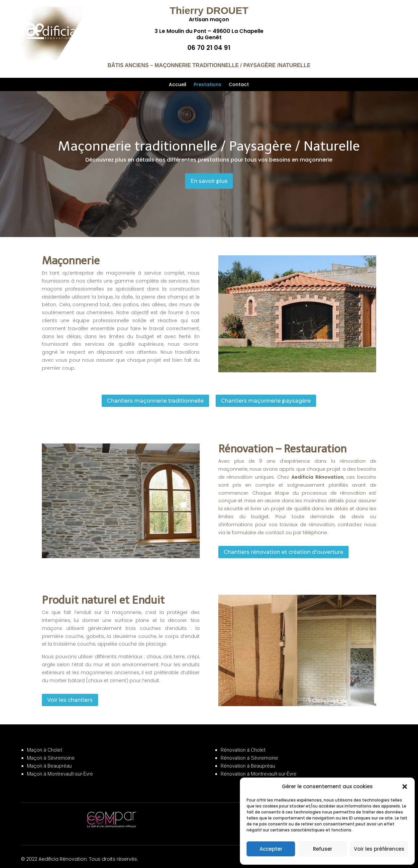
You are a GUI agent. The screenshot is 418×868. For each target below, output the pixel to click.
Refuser (323, 849)
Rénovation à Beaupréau (248, 760)
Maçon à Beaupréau (49, 760)
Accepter (271, 849)
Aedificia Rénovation (317, 471)
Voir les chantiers (70, 694)
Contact (239, 85)
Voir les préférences (379, 849)
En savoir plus (209, 181)
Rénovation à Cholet (243, 744)
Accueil (178, 85)
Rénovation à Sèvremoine (249, 752)
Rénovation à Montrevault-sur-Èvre (259, 768)
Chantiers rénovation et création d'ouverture (283, 546)
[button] (405, 787)
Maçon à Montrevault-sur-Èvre (60, 768)
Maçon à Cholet (45, 744)
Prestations (208, 85)
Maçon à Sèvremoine (51, 752)
